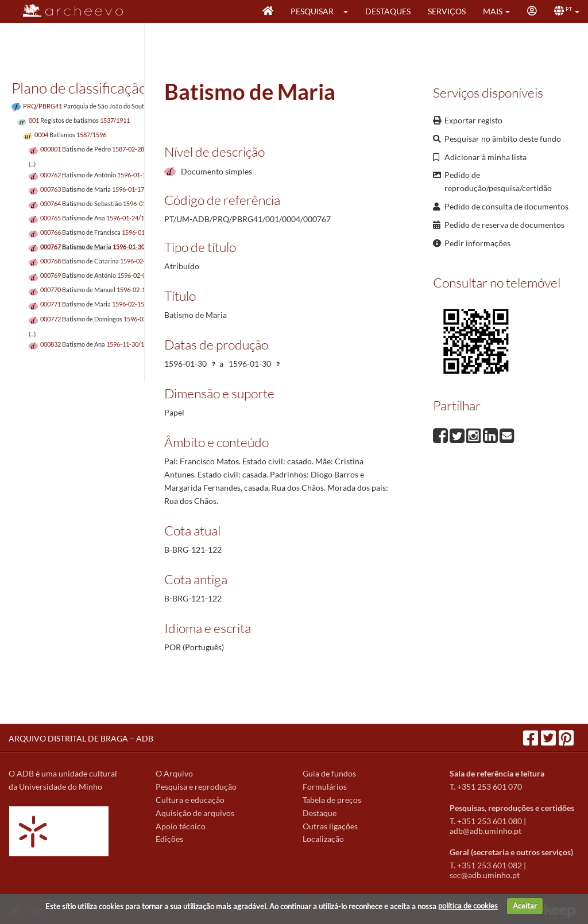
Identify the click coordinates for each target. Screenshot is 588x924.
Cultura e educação (190, 800)
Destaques (388, 11)
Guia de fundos (329, 773)
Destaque (320, 813)
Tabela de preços (332, 800)
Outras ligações (330, 826)
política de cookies (468, 906)
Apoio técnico (181, 826)
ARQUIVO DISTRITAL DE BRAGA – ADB (81, 738)
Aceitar (525, 906)
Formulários (325, 787)
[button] (349, 11)
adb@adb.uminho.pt (486, 831)
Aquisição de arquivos (195, 813)
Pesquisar (312, 11)
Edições (169, 839)
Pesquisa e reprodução (196, 787)
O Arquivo (174, 773)
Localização (323, 839)
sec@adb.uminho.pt (485, 875)
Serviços (447, 11)
